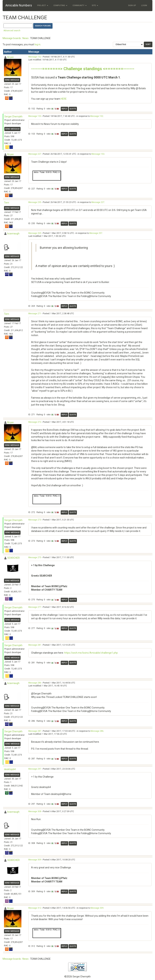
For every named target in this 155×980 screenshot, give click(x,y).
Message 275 (35, 557)
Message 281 (35, 645)
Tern (7, 203)
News (25, 38)
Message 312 (35, 908)
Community (80, 5)
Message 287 (35, 731)
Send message (12, 80)
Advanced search (12, 31)
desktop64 (10, 769)
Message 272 (35, 422)
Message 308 (35, 811)
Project (43, 5)
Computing (60, 5)
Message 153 (35, 116)
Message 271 (35, 314)
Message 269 (35, 233)
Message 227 (35, 154)
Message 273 (35, 520)
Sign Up (132, 5)
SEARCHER (13, 558)
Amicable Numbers (19, 5)
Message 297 (35, 769)
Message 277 (35, 607)
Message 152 (35, 57)
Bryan (11, 57)
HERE (64, 99)
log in (37, 44)
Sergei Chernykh (13, 116)
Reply (64, 109)
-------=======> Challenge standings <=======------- (83, 69)
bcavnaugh (13, 233)
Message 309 (35, 860)
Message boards (12, 38)
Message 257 (96, 233)
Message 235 (35, 202)
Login (144, 5)
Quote (73, 109)
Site (95, 5)
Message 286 (35, 683)
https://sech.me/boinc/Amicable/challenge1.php (91, 653)
